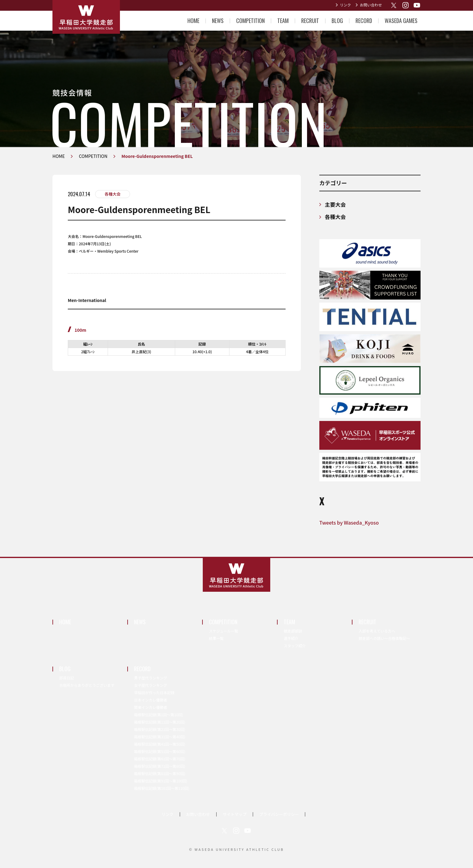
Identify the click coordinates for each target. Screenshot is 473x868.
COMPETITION (250, 21)
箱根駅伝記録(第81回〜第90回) (160, 773)
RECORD (364, 21)
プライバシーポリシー (279, 814)
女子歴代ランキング (151, 685)
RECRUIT (310, 21)
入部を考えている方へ (377, 631)
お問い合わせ (371, 5)
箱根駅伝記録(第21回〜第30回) (160, 729)
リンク (345, 5)
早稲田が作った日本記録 (154, 692)
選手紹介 (291, 638)
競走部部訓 (293, 631)
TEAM (283, 21)
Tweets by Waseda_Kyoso (349, 522)
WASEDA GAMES (401, 21)
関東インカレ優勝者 (151, 707)
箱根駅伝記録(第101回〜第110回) (162, 788)
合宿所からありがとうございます (87, 685)
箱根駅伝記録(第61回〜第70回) (160, 759)
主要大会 (335, 204)
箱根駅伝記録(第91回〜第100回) (161, 781)
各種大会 (113, 194)
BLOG (337, 21)
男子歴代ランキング (151, 678)
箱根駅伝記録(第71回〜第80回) (160, 766)
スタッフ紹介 (295, 646)
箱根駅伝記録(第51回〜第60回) (160, 751)
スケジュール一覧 (223, 631)
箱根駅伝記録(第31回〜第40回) (160, 737)
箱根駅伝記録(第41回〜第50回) (160, 744)
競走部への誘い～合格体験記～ (384, 638)
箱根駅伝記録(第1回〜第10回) (159, 715)
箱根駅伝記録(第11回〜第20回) (160, 722)
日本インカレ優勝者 (151, 700)
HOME (193, 21)
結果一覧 (216, 638)
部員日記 (67, 678)
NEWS (218, 21)
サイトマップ (235, 814)
